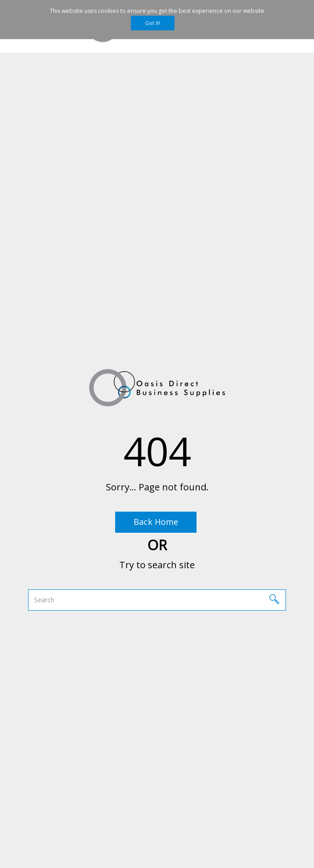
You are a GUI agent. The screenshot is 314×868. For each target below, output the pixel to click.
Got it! (153, 23)
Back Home (156, 522)
